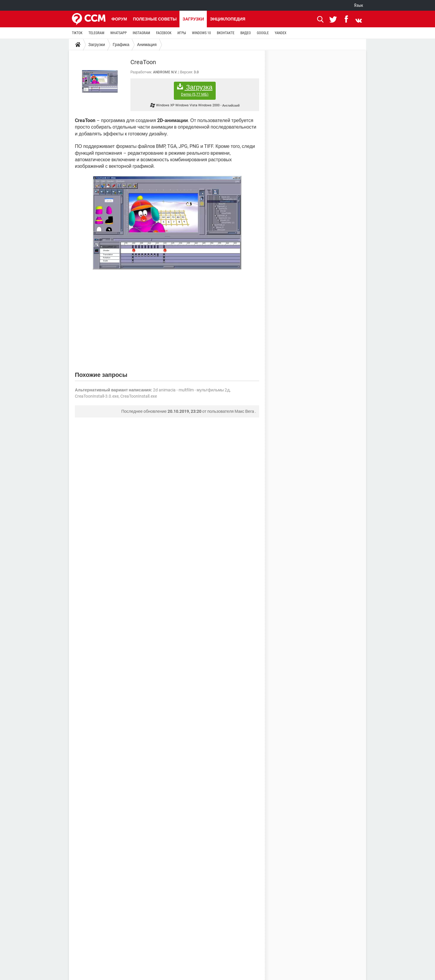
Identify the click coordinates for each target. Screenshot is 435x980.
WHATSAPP (118, 33)
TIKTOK (77, 33)
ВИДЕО (246, 33)
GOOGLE (263, 33)
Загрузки (193, 19)
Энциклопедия (227, 19)
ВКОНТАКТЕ (226, 33)
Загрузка (195, 90)
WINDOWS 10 (201, 33)
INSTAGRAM (141, 33)
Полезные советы (155, 19)
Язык (359, 5)
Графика (121, 45)
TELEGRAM (96, 33)
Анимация (147, 45)
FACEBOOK (164, 33)
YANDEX (280, 33)
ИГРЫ (182, 33)
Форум (119, 19)
